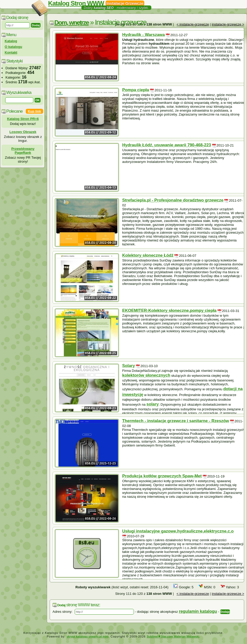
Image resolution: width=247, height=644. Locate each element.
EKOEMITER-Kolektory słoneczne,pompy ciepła (169, 311)
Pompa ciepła (136, 90)
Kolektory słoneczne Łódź (148, 255)
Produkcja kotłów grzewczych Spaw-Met (162, 476)
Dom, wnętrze (71, 23)
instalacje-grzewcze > (228, 24)
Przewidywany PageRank (23, 151)
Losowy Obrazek (23, 132)
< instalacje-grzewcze (193, 24)
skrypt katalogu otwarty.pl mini (87, 636)
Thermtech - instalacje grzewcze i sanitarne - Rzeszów (176, 421)
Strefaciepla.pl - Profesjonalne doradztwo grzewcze (173, 200)
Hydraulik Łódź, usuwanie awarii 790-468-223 (167, 145)
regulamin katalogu (198, 611)
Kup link (34, 111)
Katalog (11, 41)
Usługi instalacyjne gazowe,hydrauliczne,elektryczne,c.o (178, 531)
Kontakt (11, 52)
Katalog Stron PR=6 (23, 119)
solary (152, 404)
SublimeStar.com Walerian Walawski (173, 636)
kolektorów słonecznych (146, 375)
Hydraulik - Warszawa (144, 35)
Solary (129, 366)
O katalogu (13, 47)
